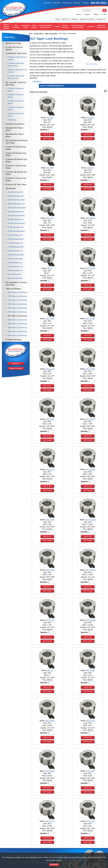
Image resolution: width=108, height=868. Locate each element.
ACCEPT (54, 865)
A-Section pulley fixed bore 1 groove (17, 58)
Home (58, 19)
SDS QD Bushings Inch (16, 204)
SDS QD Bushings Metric (17, 208)
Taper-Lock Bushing (51, 33)
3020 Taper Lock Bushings (17, 320)
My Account (47, 3)
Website (96, 15)
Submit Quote (67, 3)
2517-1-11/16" (90, 520)
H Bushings (12, 120)
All (102, 15)
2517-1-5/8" (50, 520)
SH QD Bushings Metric (16, 200)
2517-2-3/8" (90, 771)
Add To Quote (47, 139)
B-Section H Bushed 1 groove (16, 96)
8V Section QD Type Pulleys (16, 184)
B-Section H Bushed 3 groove (16, 115)
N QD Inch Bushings (15, 259)
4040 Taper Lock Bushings (17, 332)
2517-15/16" (90, 218)
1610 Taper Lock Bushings (17, 304)
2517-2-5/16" (50, 771)
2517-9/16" (90, 118)
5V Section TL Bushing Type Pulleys (16, 179)
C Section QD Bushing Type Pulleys (16, 148)
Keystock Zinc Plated (13, 43)
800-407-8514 (99, 3)
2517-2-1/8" (90, 670)
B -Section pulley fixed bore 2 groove (16, 77)
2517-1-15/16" (90, 620)
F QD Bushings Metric (16, 247)
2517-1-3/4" (50, 570)
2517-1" (50, 268)
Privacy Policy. (63, 857)
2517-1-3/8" (50, 419)
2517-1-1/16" (90, 268)
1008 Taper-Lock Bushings (17, 292)
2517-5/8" (50, 168)
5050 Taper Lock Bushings (17, 335)
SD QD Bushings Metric (16, 216)
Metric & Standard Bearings (6, 26)
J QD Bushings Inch (15, 263)
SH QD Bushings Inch (16, 196)
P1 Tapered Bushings (13, 340)
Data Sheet (37, 81)
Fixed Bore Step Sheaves (15, 124)
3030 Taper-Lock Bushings (17, 324)
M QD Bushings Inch (15, 251)
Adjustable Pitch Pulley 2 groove (15, 135)
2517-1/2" (50, 118)
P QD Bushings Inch (15, 267)
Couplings (91, 26)
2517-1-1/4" (50, 369)
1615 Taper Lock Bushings (17, 308)
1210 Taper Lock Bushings (17, 300)
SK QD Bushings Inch (16, 220)
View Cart (77, 3)
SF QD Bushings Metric (16, 231)
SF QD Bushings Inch (16, 227)
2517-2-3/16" (50, 721)
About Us (66, 19)
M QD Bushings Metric (16, 255)
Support (75, 19)
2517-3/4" (90, 168)
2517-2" (50, 670)
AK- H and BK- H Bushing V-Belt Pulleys (16, 84)
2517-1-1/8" (50, 319)
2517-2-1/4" (90, 721)
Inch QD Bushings (14, 274)
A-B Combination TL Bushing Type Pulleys (16, 284)
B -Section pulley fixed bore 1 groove (16, 65)
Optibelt (57, 26)
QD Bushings (11, 188)
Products (78, 15)
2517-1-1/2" (50, 469)
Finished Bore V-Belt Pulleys (16, 53)
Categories (87, 15)
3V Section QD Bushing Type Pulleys (16, 161)
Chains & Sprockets (65, 26)
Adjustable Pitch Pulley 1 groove (15, 129)
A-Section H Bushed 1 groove (16, 90)
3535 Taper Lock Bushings (17, 328)
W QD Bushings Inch (15, 270)
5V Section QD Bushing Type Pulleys (16, 173)
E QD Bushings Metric (16, 239)
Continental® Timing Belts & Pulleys (45, 26)
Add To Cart (47, 134)
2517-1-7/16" (90, 419)
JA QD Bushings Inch (15, 192)
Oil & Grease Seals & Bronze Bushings (78, 26)
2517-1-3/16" (90, 319)
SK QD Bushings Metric (16, 223)
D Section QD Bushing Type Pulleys (16, 154)
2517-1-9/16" (90, 469)
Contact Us (101, 19)
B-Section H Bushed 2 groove (16, 108)
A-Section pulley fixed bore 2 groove (17, 71)
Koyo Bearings (16, 26)
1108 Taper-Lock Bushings (17, 296)
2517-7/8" (50, 218)
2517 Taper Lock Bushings (17, 316)
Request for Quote (87, 19)
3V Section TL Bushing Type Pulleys (16, 167)
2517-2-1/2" (90, 821)
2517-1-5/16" (90, 369)
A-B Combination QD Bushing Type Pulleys (17, 142)
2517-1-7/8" (50, 620)
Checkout (86, 3)
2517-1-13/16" (90, 570)
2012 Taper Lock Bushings (17, 312)
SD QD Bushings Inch (16, 212)
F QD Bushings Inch (15, 243)
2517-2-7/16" (50, 821)
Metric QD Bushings (15, 278)
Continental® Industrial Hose (101, 26)
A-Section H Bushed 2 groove (16, 102)
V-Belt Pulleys (34, 26)
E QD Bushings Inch (15, 235)
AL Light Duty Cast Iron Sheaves (14, 48)
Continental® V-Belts (26, 26)
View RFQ (57, 3)
